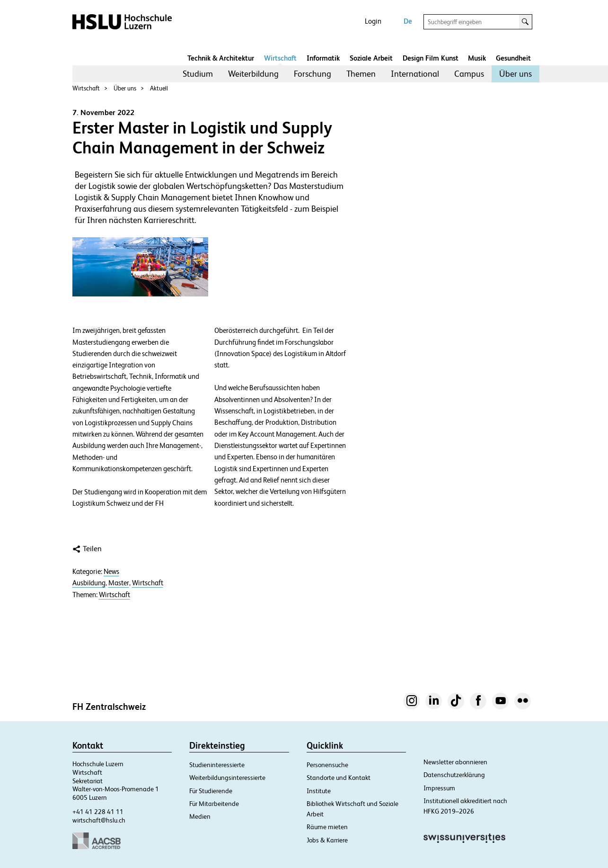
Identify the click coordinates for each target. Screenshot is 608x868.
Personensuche (327, 765)
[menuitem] (198, 74)
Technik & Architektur (221, 58)
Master (119, 583)
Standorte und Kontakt (339, 778)
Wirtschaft (280, 58)
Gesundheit (513, 58)
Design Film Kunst (431, 58)
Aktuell (159, 88)
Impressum (439, 788)
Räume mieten (327, 827)
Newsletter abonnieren (455, 762)
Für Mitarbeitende (214, 804)
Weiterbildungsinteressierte (227, 778)
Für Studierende (211, 791)
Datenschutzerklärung (454, 775)
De (408, 21)
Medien (200, 816)
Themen (361, 74)
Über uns (515, 74)
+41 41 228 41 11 (98, 812)
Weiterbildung (253, 74)
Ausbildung (89, 583)
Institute (319, 791)
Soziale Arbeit (371, 58)
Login (373, 21)
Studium (198, 74)
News (111, 572)
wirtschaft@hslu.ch (99, 820)
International (415, 74)
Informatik (323, 58)
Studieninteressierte (217, 765)
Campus (469, 74)
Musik (477, 58)
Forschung (313, 74)
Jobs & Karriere (327, 840)
